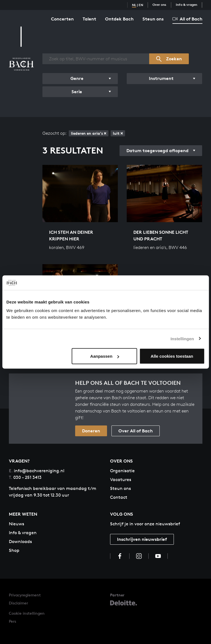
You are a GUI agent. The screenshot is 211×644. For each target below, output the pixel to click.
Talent (89, 19)
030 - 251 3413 (25, 477)
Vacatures (121, 480)
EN (141, 5)
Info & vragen (186, 5)
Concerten (62, 19)
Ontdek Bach (119, 19)
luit (118, 133)
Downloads (20, 542)
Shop (14, 550)
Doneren (91, 431)
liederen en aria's (89, 133)
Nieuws (16, 524)
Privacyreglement (25, 595)
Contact (119, 497)
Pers (12, 621)
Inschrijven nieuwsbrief (142, 539)
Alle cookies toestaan (172, 356)
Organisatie (122, 471)
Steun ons (153, 19)
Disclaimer (18, 603)
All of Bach (187, 19)
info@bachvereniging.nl (37, 471)
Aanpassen (105, 356)
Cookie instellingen (27, 613)
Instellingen (182, 338)
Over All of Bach (136, 431)
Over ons (159, 5)
